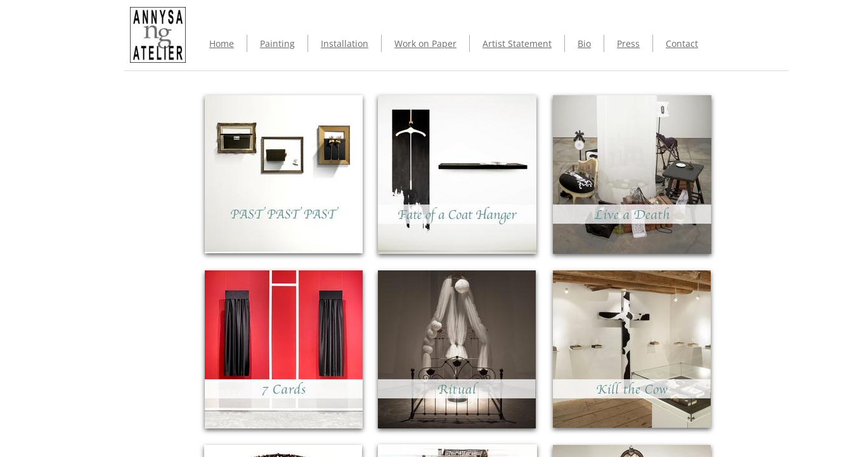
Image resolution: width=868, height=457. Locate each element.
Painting (277, 43)
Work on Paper (425, 43)
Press (628, 43)
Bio (584, 43)
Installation (345, 43)
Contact (682, 43)
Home (222, 43)
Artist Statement (517, 43)
